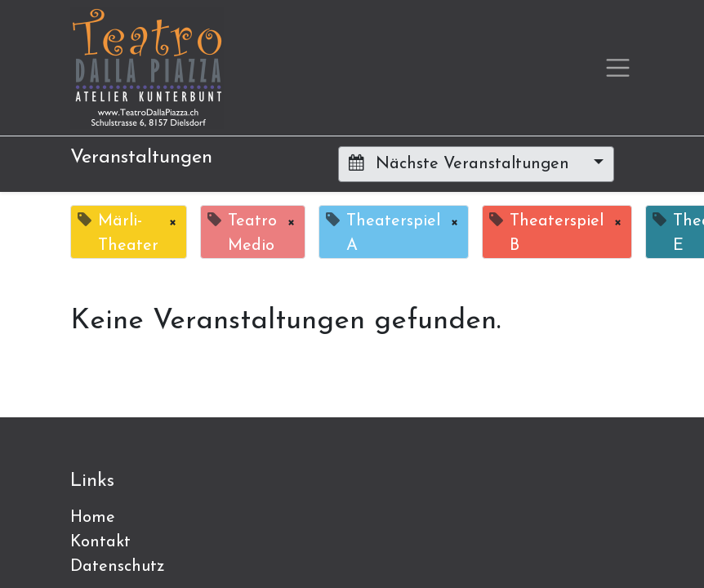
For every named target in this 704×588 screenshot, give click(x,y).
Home (93, 518)
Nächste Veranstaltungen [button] (461, 163)
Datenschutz (118, 567)
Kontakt (100, 542)
